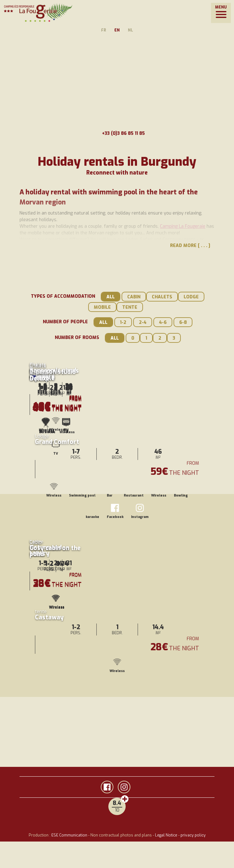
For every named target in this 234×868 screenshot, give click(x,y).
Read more (183, 246)
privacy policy (193, 835)
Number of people (65, 322)
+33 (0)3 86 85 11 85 (117, 134)
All (111, 297)
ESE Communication (69, 835)
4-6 (163, 322)
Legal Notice (166, 835)
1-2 (123, 322)
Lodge (191, 297)
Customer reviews (125, 799)
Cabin (134, 297)
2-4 (143, 322)
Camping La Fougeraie (183, 226)
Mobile (102, 307)
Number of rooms (77, 338)
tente (130, 307)
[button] (221, 13)
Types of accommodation (63, 296)
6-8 (183, 322)
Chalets (162, 297)
